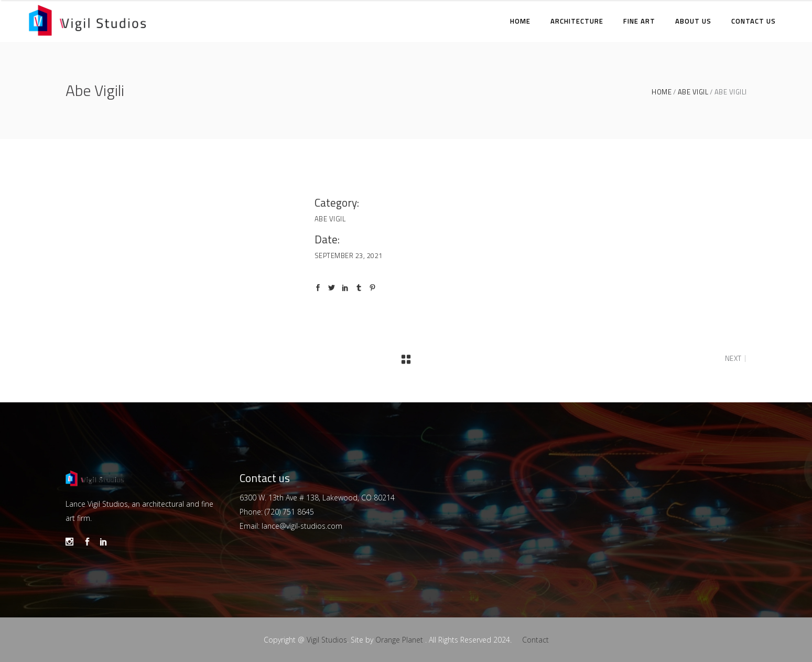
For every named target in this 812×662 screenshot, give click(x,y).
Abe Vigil (693, 92)
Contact (535, 640)
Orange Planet (399, 640)
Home (662, 92)
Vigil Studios (327, 640)
